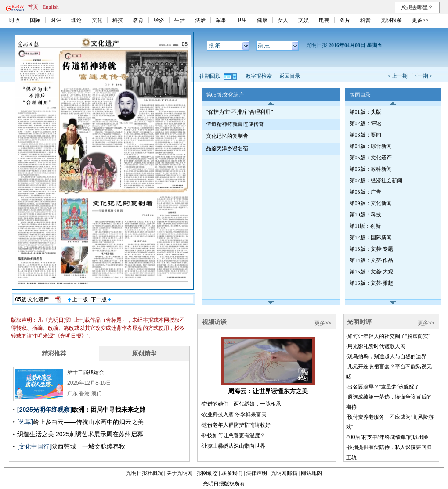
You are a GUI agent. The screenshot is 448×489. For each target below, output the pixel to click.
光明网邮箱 (284, 473)
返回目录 (290, 76)
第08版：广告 (365, 192)
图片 (345, 20)
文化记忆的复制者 (227, 136)
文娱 (303, 20)
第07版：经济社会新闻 (376, 180)
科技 (118, 20)
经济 (159, 20)
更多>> (420, 20)
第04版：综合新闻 (371, 146)
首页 (33, 7)
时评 (56, 20)
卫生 (242, 20)
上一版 (78, 299)
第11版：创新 (365, 226)
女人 (283, 20)
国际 (35, 20)
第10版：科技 (365, 215)
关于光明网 (180, 473)
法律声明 (257, 473)
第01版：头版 (365, 112)
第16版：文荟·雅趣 (371, 283)
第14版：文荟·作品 (371, 260)
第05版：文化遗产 (371, 158)
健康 (262, 20)
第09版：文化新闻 (371, 203)
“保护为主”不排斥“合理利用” (240, 112)
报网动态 (207, 473)
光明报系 (391, 20)
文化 (97, 20)
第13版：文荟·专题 (371, 249)
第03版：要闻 (365, 135)
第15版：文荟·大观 (371, 272)
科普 (365, 20)
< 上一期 (397, 76)
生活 (180, 20)
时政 (14, 20)
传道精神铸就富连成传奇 (235, 124)
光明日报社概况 (145, 473)
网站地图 (311, 473)
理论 (76, 20)
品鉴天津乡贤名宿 (227, 148)
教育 (138, 20)
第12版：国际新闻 (371, 237)
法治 (200, 20)
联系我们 (232, 473)
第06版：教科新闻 (371, 169)
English (51, 7)
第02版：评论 (365, 123)
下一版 (101, 299)
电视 (324, 20)
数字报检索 (259, 76)
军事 (221, 20)
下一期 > (423, 76)
